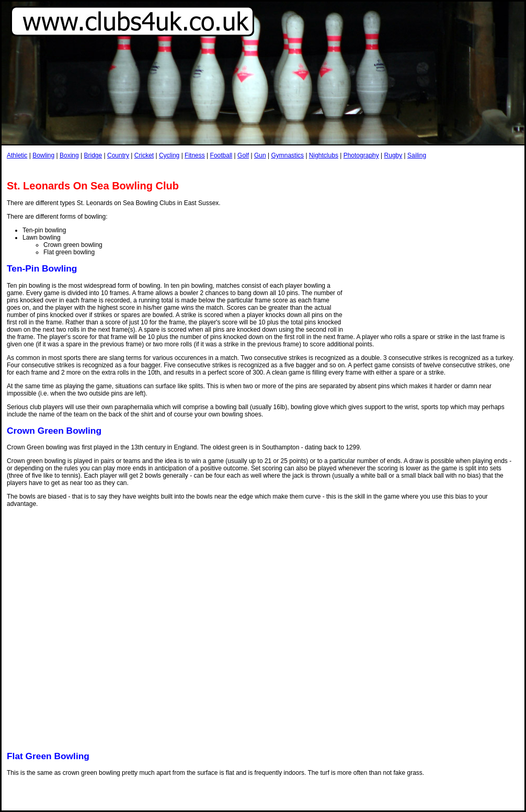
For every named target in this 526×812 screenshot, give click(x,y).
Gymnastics (287, 155)
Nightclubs (324, 155)
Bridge (93, 155)
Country (118, 155)
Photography (361, 155)
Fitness (195, 155)
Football (221, 155)
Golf (243, 155)
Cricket (144, 155)
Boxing (69, 155)
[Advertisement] (434, 255)
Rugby (393, 155)
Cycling (169, 155)
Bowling (43, 155)
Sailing (417, 155)
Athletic (17, 155)
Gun (260, 155)
